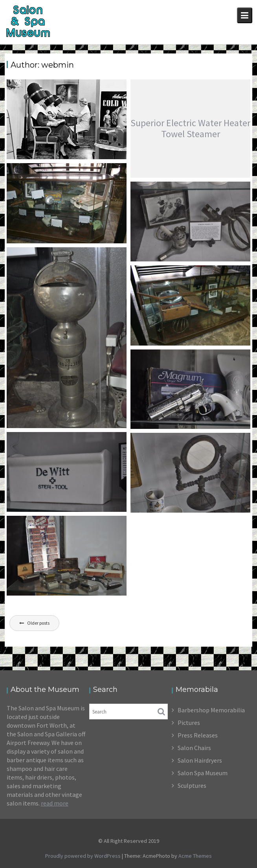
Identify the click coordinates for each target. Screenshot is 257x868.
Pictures (189, 723)
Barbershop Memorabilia (211, 710)
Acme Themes (195, 856)
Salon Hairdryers (200, 760)
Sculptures (192, 785)
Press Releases (198, 735)
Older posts (38, 623)
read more (55, 803)
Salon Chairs (194, 748)
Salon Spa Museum (203, 773)
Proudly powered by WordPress (83, 856)
